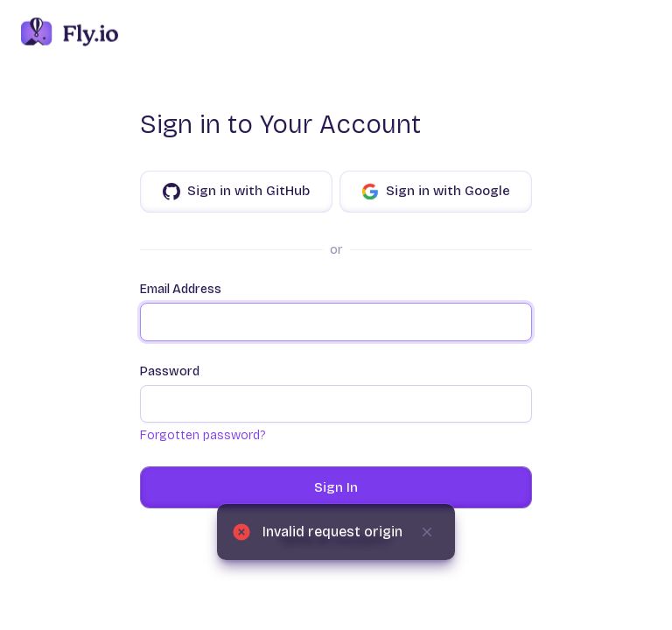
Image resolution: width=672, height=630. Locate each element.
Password (336, 394)
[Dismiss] (427, 532)
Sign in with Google (436, 192)
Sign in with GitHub (236, 192)
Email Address (336, 311)
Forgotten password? (203, 435)
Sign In (336, 487)
